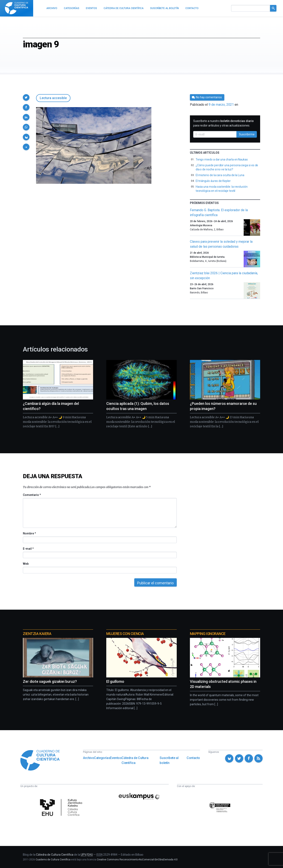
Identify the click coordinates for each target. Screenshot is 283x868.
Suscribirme (247, 134)
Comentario (32, 495)
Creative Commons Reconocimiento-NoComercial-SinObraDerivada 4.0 (137, 860)
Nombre (29, 533)
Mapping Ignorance (208, 634)
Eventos (116, 758)
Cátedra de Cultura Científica (135, 760)
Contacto (193, 758)
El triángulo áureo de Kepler (213, 181)
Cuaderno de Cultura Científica (53, 860)
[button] (26, 97)
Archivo (88, 758)
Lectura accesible (53, 98)
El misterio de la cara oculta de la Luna (220, 175)
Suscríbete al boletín (169, 760)
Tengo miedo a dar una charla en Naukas (222, 159)
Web (26, 564)
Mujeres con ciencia (125, 634)
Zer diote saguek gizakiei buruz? (50, 681)
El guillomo (115, 681)
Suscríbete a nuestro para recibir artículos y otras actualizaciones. (224, 123)
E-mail (28, 549)
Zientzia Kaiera (37, 634)
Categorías (102, 758)
